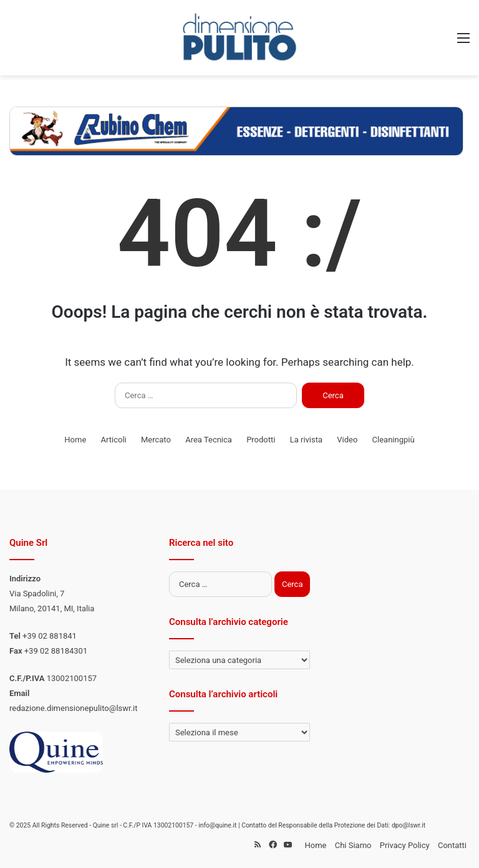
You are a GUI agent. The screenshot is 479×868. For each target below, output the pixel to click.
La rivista (306, 440)
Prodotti (261, 440)
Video (347, 440)
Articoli (114, 440)
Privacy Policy (405, 845)
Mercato (156, 440)
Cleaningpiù (394, 440)
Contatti (452, 845)
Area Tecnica (209, 440)
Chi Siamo (353, 845)
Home (75, 440)
